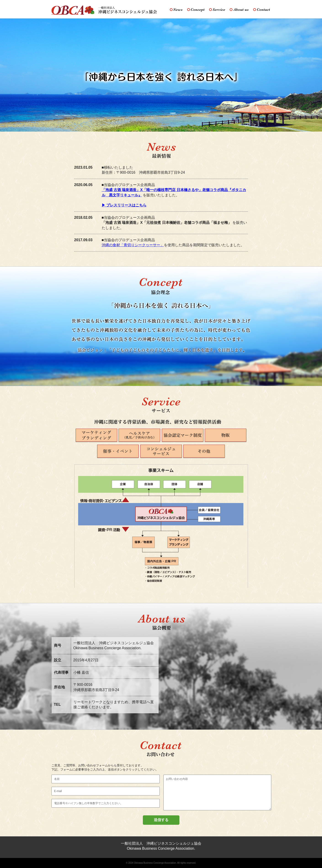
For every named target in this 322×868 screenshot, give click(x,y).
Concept (196, 10)
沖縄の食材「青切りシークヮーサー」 (133, 245)
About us (239, 10)
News (176, 10)
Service (217, 10)
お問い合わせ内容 (217, 792)
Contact (262, 10)
